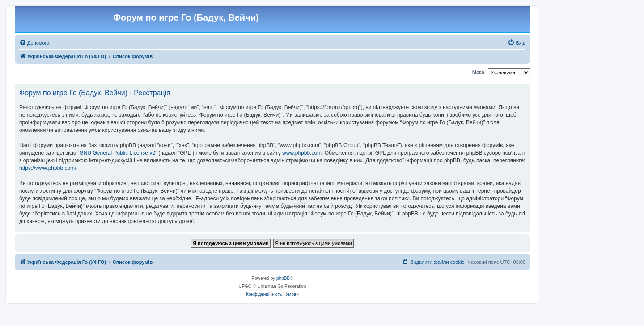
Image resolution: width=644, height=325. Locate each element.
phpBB (283, 278)
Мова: (479, 72)
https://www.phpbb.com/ (48, 168)
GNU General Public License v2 (117, 153)
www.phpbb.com (302, 153)
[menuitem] (34, 43)
